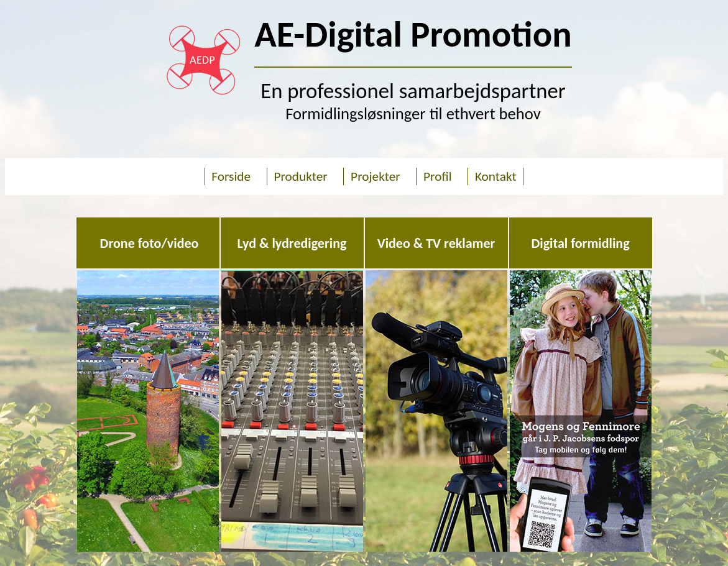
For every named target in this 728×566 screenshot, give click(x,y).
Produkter (300, 176)
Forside (233, 176)
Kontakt (494, 176)
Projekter (372, 176)
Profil (437, 176)
